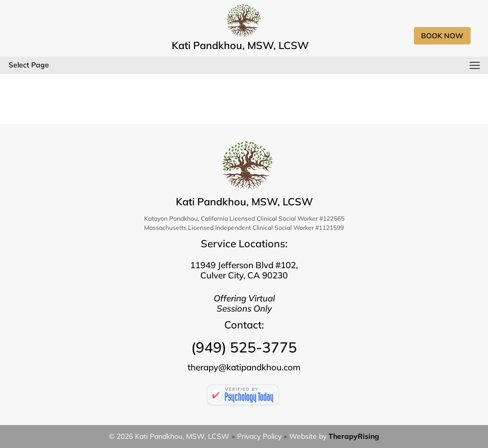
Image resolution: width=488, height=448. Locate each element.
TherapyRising (354, 436)
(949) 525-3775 (244, 347)
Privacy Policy (259, 436)
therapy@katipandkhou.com (244, 367)
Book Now (442, 36)
